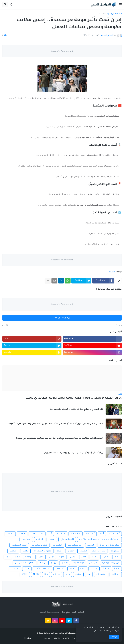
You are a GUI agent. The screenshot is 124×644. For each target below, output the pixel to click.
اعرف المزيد (97, 631)
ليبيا (89, 574)
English (28, 639)
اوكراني (73, 557)
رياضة (42, 563)
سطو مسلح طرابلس (25, 563)
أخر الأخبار (61, 534)
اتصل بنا (47, 639)
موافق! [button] (114, 637)
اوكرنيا (62, 557)
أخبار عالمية (76, 534)
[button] (120, 4)
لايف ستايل (101, 574)
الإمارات (10, 534)
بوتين (51, 557)
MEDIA (36, 574)
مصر (68, 574)
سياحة (106, 569)
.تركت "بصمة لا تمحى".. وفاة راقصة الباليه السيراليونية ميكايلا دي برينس (73, 398)
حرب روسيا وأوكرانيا (111, 563)
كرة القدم (116, 574)
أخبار (102, 534)
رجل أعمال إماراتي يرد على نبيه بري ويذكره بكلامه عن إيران (74, 453)
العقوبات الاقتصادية (43, 551)
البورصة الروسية (75, 545)
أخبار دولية (90, 534)
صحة (83, 569)
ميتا (46, 574)
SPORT (25, 574)
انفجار (84, 557)
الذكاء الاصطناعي (19, 545)
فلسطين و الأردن (42, 569)
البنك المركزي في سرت (110, 545)
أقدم (6, 326)
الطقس (83, 551)
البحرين (52, 539)
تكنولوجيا (29, 557)
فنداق (27, 569)
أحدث (118, 326)
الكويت (25, 551)
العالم (59, 551)
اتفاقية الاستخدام (62, 639)
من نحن (37, 639)
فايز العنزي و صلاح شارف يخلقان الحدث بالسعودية (77, 409)
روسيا (53, 563)
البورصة (91, 545)
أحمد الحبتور (114, 534)
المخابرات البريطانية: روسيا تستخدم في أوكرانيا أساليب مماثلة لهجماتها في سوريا (60, 438)
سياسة (94, 569)
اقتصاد (22, 534)
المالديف (13, 551)
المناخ (94, 557)
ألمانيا (117, 557)
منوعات (57, 574)
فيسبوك (15, 569)
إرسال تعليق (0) (62, 318)
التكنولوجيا (57, 545)
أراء (50, 534)
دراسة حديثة (78, 563)
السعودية (115, 551)
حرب (8, 557)
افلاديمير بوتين (37, 534)
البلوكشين (26, 539)
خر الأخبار (93, 563)
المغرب (106, 557)
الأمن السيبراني (67, 539)
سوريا (117, 569)
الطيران (71, 551)
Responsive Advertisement (62, 51)
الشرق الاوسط (99, 551)
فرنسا (72, 569)
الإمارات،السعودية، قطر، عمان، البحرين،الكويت (99, 539)
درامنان (65, 563)
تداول (41, 557)
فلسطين (60, 569)
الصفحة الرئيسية (114, 14)
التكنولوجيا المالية (40, 545)
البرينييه (40, 539)
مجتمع (102, 14)
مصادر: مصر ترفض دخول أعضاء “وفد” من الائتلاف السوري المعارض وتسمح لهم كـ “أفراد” (55, 424)
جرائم (18, 557)
